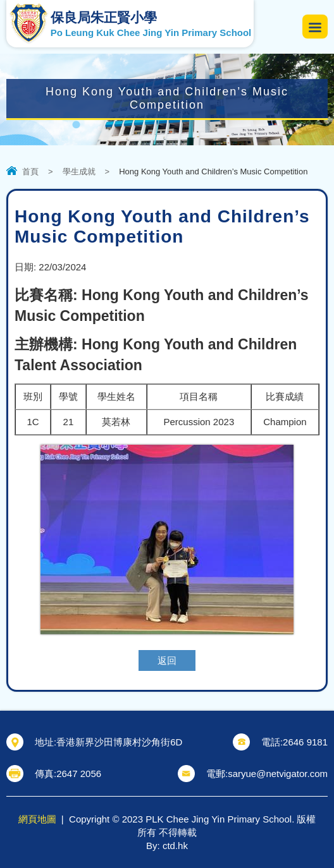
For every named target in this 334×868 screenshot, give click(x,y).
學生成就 (79, 172)
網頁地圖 (37, 819)
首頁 (30, 172)
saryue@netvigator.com (278, 774)
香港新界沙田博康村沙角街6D (119, 742)
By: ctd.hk (167, 846)
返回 (167, 660)
